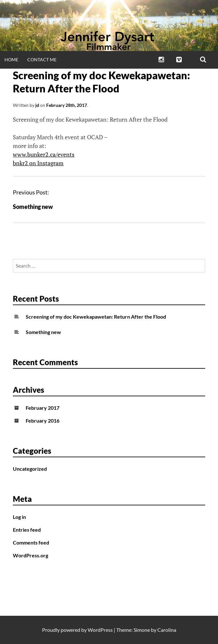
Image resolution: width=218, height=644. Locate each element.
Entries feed (27, 530)
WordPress (100, 630)
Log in (19, 517)
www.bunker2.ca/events (44, 154)
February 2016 (43, 421)
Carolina (167, 630)
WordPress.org (31, 555)
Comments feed (31, 542)
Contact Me (42, 60)
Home (11, 60)
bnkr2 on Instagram (38, 163)
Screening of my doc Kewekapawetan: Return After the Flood (96, 317)
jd (37, 105)
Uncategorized (30, 469)
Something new (33, 207)
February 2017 (43, 408)
